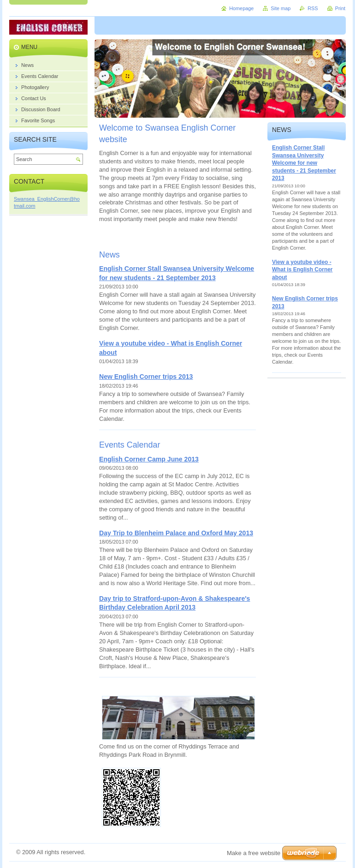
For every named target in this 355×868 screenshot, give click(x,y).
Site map (281, 8)
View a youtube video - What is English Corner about (302, 270)
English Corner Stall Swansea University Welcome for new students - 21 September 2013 (304, 163)
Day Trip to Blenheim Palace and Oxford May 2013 (176, 533)
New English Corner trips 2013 (146, 377)
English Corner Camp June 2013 (149, 459)
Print (340, 8)
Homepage (241, 8)
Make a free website (254, 853)
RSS (313, 8)
